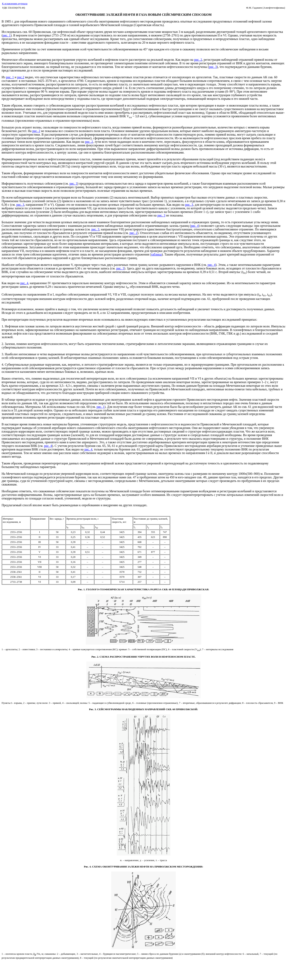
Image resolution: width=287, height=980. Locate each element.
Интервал (8, 519)
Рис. (80, 589)
